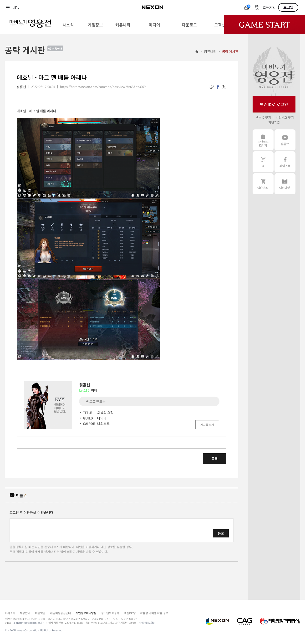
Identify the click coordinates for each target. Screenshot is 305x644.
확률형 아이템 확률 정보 (154, 613)
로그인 (288, 7)
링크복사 (212, 87)
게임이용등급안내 (60, 613)
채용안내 (25, 613)
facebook (218, 87)
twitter (224, 87)
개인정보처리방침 (86, 613)
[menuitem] (68, 25)
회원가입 (269, 8)
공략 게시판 (230, 51)
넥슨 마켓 (285, 184)
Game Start (264, 25)
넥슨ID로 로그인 (274, 104)
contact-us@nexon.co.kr (29, 623)
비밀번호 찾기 (285, 117)
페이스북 (285, 162)
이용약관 (40, 613)
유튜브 (285, 140)
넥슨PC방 (130, 613)
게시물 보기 (207, 425)
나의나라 (103, 418)
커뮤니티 (210, 51)
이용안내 (57, 49)
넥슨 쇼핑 (263, 184)
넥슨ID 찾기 (263, 117)
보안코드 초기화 (263, 140)
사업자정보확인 (147, 623)
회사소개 (10, 613)
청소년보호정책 (110, 613)
